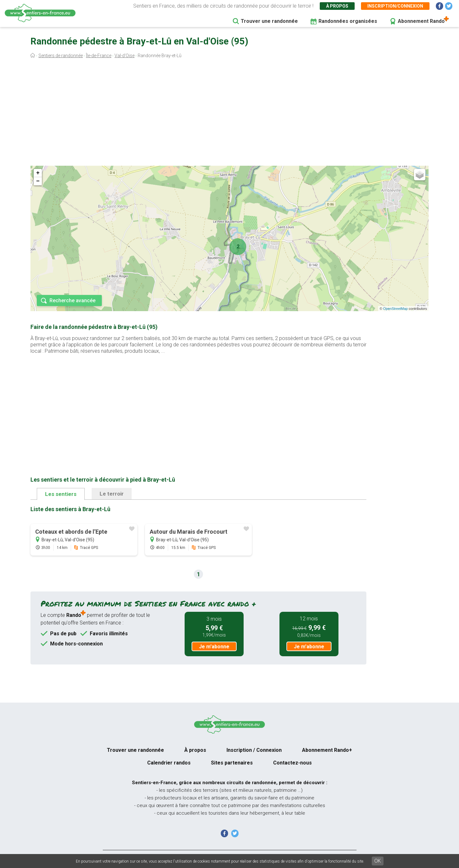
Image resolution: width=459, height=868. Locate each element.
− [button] (38, 181)
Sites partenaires (232, 763)
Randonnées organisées (348, 21)
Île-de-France (99, 56)
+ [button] (38, 173)
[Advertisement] (230, 114)
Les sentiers (61, 494)
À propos (337, 6)
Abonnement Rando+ (327, 750)
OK (378, 861)
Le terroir (112, 494)
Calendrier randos (169, 763)
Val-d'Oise (125, 56)
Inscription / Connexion (254, 750)
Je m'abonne (214, 647)
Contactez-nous (292, 763)
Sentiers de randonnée (61, 56)
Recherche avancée (72, 300)
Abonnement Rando (421, 21)
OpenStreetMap (396, 309)
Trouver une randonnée (269, 21)
